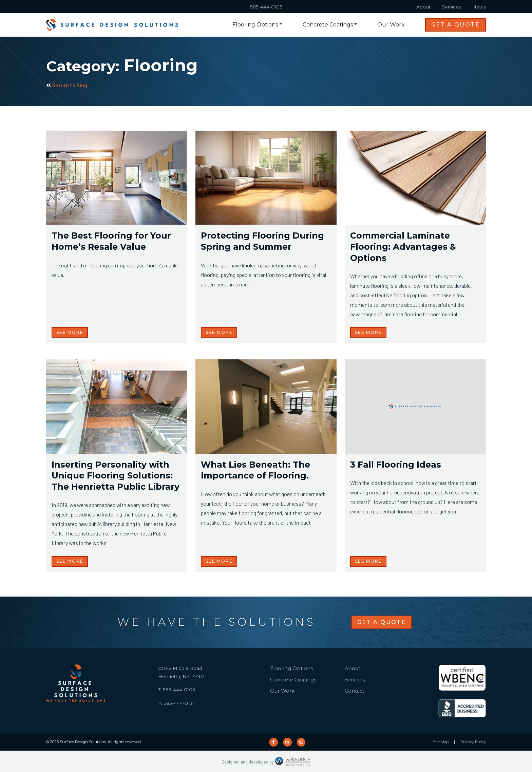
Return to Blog (67, 85)
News (479, 7)
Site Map (441, 742)
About (423, 7)
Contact (355, 691)
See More (70, 332)
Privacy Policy (473, 742)
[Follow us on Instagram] (301, 742)
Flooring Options (255, 25)
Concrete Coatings (328, 25)
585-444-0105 (266, 7)
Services (451, 7)
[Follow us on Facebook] (273, 742)
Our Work (391, 25)
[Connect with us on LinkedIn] (287, 742)
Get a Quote (455, 25)
